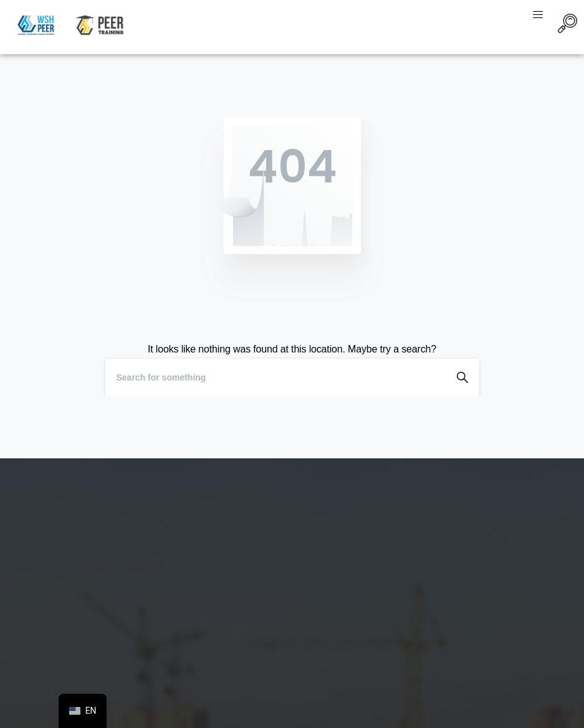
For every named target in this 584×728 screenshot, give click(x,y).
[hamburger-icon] (538, 16)
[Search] (275, 377)
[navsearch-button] (568, 26)
